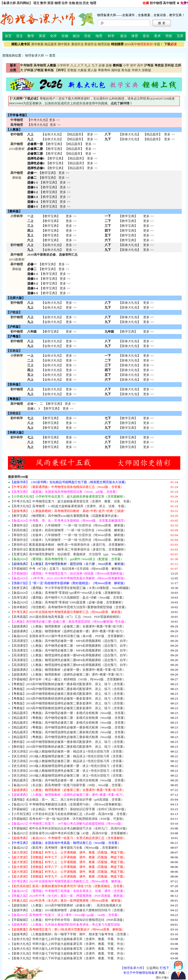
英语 (50, 3)
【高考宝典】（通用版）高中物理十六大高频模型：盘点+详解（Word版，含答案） (68, 597)
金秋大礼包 (52, 134)
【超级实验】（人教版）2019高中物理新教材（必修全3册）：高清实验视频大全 (66, 905)
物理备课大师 (34, 55)
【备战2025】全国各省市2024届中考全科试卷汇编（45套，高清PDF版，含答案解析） (70, 833)
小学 (126, 65)
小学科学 (63, 65)
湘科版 (116, 70)
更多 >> (54, 120)
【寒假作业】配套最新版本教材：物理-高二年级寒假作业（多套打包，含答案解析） (69, 549)
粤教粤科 (104, 70)
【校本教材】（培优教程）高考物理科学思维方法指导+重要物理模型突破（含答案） (69, 607)
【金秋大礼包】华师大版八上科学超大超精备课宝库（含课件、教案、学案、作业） (68, 944)
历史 (86, 3)
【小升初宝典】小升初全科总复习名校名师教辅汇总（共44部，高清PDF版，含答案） (70, 814)
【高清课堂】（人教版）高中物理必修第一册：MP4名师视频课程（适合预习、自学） (70, 641)
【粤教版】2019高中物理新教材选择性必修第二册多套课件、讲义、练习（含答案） (68, 703)
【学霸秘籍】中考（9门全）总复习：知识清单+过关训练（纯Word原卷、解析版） (67, 569)
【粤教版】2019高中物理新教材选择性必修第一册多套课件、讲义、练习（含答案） (68, 699)
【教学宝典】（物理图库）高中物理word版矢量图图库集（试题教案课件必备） (65, 516)
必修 (102, 65)
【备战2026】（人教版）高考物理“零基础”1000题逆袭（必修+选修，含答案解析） (68, 602)
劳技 (169, 36)
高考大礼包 (38, 125)
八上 (74, 65)
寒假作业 (91, 44)
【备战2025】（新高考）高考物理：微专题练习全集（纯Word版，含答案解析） (66, 848)
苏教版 (72, 70)
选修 (109, 65)
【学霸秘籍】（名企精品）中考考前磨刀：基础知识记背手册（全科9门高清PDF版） (69, 809)
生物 (72, 3)
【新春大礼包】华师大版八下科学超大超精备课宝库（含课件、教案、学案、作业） (68, 958)
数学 (43, 3)
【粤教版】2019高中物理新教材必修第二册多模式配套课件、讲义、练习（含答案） (68, 689)
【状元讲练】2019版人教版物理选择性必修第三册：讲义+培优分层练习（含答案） (68, 775)
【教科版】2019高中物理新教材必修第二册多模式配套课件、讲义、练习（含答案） (68, 747)
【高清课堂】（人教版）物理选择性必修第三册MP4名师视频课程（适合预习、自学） (70, 665)
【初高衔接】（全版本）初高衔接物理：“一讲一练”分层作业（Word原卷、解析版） (69, 530)
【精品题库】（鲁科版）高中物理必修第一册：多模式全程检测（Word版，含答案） (69, 780)
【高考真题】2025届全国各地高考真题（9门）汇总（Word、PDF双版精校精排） (66, 617)
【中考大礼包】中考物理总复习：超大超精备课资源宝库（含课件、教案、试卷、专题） (71, 501)
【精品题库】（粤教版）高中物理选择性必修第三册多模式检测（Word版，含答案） (69, 737)
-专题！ (144, 44)
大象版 (82, 70)
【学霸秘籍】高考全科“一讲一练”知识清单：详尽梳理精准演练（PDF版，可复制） (68, 819)
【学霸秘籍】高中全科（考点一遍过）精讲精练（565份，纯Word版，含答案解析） (68, 679)
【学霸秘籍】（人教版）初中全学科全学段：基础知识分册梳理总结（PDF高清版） (68, 920)
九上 (87, 65)
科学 (111, 36)
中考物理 (17, 120)
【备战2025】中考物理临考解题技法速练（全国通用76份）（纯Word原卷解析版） (67, 804)
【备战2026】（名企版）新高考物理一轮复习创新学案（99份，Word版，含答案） (67, 785)
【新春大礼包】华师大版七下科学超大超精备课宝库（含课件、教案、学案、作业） (68, 953)
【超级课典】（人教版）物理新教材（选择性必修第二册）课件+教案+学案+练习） (68, 674)
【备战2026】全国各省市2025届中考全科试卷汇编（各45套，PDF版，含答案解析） (68, 636)
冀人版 (92, 70)
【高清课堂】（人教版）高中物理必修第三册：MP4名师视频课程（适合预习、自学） (70, 650)
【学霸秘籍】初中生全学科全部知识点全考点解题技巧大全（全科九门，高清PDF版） (70, 828)
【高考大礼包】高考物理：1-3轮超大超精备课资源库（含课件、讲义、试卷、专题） (69, 506)
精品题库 (51, 44)
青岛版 (126, 70)
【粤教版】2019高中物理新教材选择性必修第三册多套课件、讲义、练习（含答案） (68, 708)
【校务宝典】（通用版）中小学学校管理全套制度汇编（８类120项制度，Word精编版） (71, 588)
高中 (140, 65)
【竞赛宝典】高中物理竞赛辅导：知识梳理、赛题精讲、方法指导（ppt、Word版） (68, 554)
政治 (79, 3)
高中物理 (169, 3)
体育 (135, 36)
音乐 (146, 36)
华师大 (136, 70)
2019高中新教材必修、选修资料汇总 (52, 255)
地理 (93, 3)
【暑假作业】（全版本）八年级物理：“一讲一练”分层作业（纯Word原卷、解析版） (69, 525)
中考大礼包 (38, 120)
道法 (123, 36)
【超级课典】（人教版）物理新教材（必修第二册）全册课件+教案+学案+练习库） (68, 626)
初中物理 (156, 3)
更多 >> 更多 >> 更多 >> (71, 423)
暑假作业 (77, 44)
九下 (95, 65)
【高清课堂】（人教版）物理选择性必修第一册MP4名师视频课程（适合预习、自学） (70, 655)
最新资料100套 (18, 477)
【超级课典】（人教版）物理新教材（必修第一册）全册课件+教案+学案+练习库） (68, 670)
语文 (36, 3)
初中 (133, 65)
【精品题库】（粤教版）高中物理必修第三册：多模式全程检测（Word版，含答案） (69, 723)
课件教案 (37, 44)
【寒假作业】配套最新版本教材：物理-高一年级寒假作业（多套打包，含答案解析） (69, 545)
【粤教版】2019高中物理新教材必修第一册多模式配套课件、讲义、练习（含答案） (68, 684)
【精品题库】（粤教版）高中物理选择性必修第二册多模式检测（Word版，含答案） (69, 732)
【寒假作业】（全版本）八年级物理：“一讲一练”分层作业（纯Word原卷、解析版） (69, 535)
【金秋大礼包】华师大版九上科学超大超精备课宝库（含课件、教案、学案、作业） (68, 949)
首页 (8, 36)
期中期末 (64, 44)
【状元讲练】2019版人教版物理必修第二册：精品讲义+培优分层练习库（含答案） (68, 756)
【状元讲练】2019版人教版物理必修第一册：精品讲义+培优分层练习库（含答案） (68, 751)
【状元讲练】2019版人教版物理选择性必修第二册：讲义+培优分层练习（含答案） (68, 771)
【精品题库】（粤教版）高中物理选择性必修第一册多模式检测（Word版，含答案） (69, 727)
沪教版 (14, 312)
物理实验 (104, 44)
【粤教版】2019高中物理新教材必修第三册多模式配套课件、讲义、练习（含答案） (68, 694)
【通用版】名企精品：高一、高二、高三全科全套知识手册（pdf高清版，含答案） (67, 800)
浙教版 (146, 70)
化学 (65, 3)
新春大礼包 (130, 134)
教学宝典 (54, 144)
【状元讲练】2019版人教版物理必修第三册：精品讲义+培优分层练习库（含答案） (68, 761)
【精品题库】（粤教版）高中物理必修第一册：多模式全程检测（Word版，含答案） (69, 713)
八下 (81, 65)
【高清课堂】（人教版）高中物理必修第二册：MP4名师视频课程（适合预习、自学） (70, 646)
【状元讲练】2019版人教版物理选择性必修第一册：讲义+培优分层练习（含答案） (68, 766)
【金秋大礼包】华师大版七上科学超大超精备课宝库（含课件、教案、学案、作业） (68, 939)
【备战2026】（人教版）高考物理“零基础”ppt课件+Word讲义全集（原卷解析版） (67, 593)
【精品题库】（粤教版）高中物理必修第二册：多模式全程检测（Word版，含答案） (69, 718)
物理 (58, 3)
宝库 (180, 36)
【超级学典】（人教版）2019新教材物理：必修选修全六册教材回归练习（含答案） (68, 910)
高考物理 (17, 125)
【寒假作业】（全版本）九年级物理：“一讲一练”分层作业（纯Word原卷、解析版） (69, 540)
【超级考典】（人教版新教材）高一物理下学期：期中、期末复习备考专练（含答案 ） (70, 934)
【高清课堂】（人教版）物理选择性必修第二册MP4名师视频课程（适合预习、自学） (70, 660)
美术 (157, 36)
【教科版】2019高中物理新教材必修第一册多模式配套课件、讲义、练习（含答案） (68, 742)
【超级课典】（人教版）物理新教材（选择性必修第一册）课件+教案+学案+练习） (68, 631)
